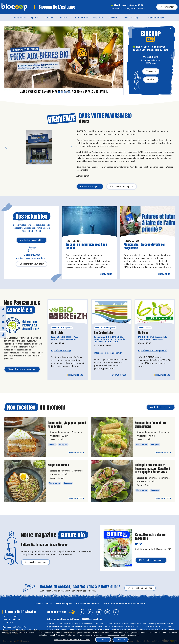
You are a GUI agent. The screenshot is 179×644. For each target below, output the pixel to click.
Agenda (35, 18)
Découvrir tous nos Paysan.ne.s (22, 369)
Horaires (151, 80)
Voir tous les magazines (36, 562)
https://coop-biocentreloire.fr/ (108, 353)
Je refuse (103, 640)
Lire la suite (107, 274)
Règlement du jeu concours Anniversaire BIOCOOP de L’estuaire (159, 18)
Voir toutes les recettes (161, 407)
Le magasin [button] (18, 18)
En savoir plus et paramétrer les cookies (72, 640)
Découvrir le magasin (90, 186)
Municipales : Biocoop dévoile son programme (145, 246)
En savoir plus (76, 375)
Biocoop (113, 18)
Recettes (64, 18)
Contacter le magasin (122, 187)
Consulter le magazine (151, 561)
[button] (6, 61)
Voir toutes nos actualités (32, 240)
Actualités (49, 18)
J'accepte (121, 640)
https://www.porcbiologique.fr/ (152, 351)
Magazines (98, 18)
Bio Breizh (57, 333)
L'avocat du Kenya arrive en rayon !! (134, 18)
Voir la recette (77, 453)
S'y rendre (151, 71)
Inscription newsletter (140, 588)
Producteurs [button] (80, 18)
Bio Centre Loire (104, 333)
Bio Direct (144, 333)
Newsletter (167, 7)
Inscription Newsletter (31, 264)
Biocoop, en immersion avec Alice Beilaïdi (86, 246)
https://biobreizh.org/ (61, 351)
